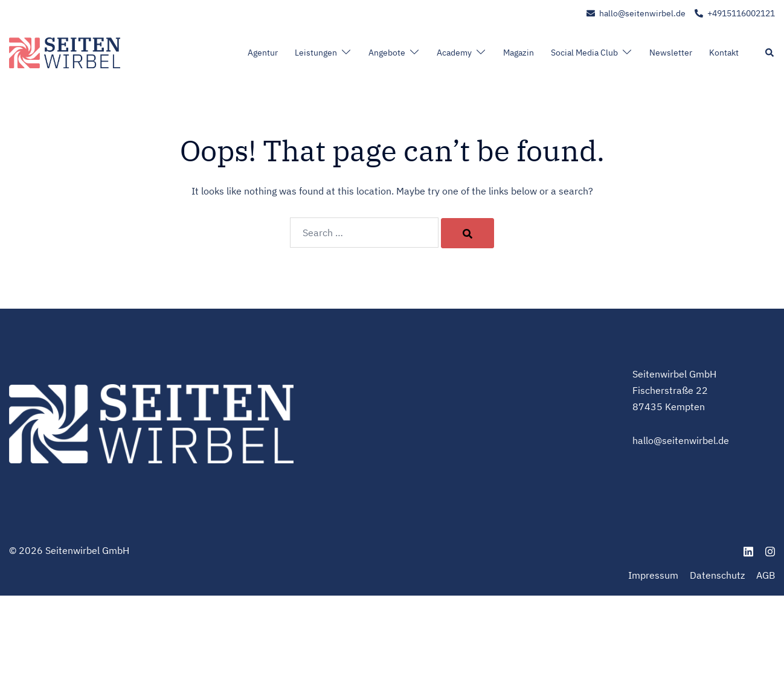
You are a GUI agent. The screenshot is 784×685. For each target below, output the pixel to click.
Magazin (519, 53)
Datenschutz (717, 575)
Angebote (387, 53)
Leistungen (316, 53)
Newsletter (671, 53)
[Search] (468, 233)
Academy (454, 53)
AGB (766, 575)
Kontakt (724, 53)
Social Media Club (584, 53)
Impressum (653, 575)
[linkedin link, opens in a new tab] (748, 550)
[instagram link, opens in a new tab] (770, 550)
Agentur (263, 53)
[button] (770, 53)
